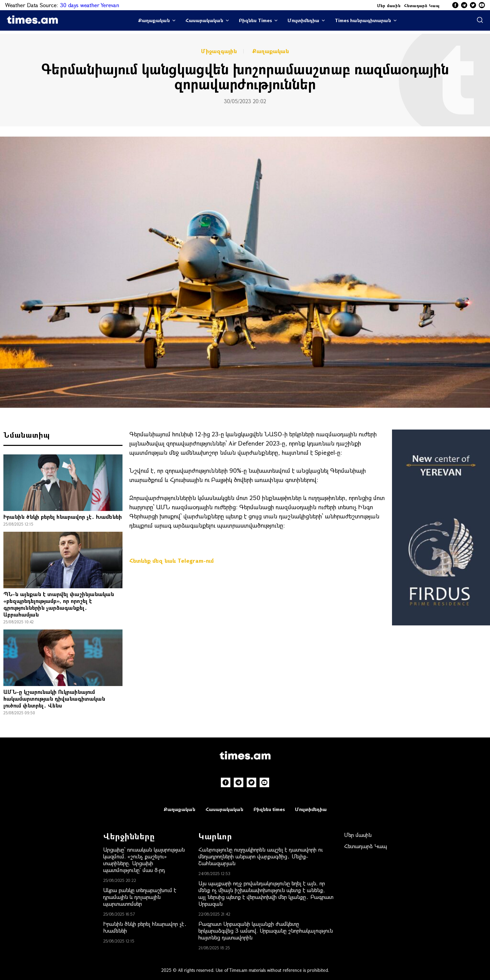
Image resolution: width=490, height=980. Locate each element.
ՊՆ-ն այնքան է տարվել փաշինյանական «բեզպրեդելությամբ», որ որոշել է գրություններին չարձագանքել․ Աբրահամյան (59, 604)
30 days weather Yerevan (89, 5)
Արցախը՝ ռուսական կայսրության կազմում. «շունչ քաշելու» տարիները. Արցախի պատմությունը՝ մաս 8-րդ (144, 860)
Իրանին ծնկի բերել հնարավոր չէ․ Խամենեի (63, 517)
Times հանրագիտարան (363, 20)
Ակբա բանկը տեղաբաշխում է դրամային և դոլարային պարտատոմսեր (140, 897)
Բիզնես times (269, 809)
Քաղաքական (154, 20)
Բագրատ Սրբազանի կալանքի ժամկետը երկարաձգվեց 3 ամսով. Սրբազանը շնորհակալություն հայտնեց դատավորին (266, 930)
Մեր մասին (389, 5)
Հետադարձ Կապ (422, 5)
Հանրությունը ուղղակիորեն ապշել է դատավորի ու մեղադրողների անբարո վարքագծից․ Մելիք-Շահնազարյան (261, 856)
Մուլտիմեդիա (303, 20)
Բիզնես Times (255, 20)
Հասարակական (204, 20)
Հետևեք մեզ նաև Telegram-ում (171, 561)
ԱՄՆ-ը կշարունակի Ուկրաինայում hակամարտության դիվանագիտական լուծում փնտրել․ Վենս (54, 698)
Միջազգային (219, 51)
